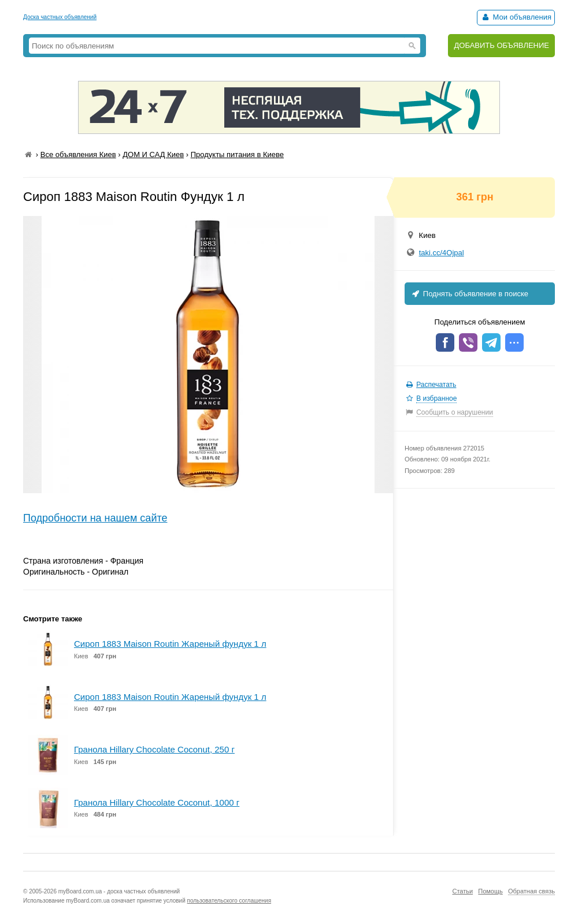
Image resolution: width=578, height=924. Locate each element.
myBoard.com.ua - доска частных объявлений (119, 891)
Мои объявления (516, 17)
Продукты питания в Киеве (237, 154)
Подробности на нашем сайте (95, 518)
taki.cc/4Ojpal (442, 253)
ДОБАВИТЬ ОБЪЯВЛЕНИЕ (501, 45)
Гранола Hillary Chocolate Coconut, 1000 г (157, 802)
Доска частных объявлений (60, 17)
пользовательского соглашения (229, 901)
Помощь (490, 891)
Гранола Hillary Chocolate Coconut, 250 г (154, 749)
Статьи (462, 891)
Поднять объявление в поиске (469, 294)
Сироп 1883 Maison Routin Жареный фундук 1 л (170, 644)
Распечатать (436, 385)
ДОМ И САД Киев (153, 154)
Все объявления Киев (78, 154)
